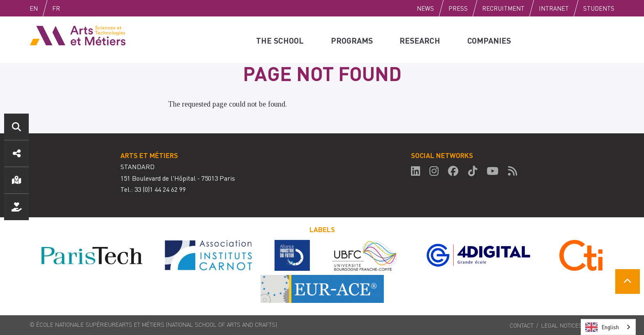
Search (16, 127)
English (42, 8)
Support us (16, 207)
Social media (16, 154)
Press (458, 8)
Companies (490, 40)
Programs (352, 40)
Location (16, 180)
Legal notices (562, 325)
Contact (522, 325)
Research (420, 40)
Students (599, 8)
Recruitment (503, 8)
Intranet (554, 8)
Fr (73, 8)
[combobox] (608, 327)
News (425, 8)
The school (280, 40)
